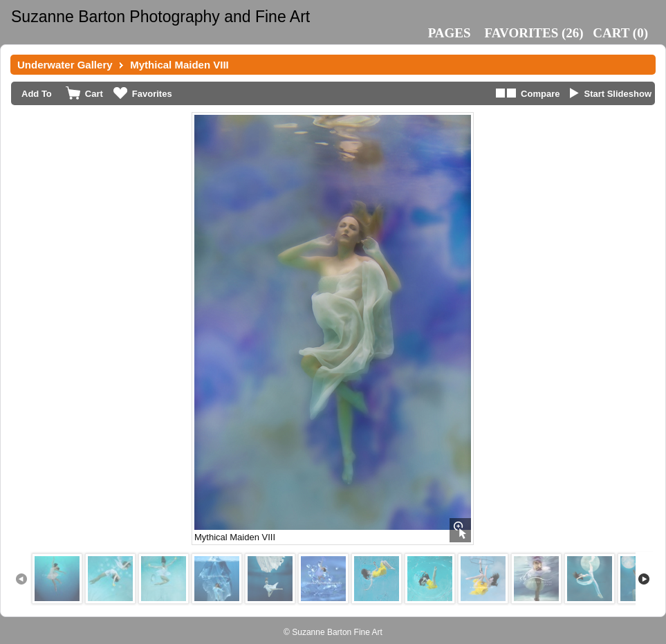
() (534, 33)
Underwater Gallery (65, 65)
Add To (37, 94)
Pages (450, 33)
